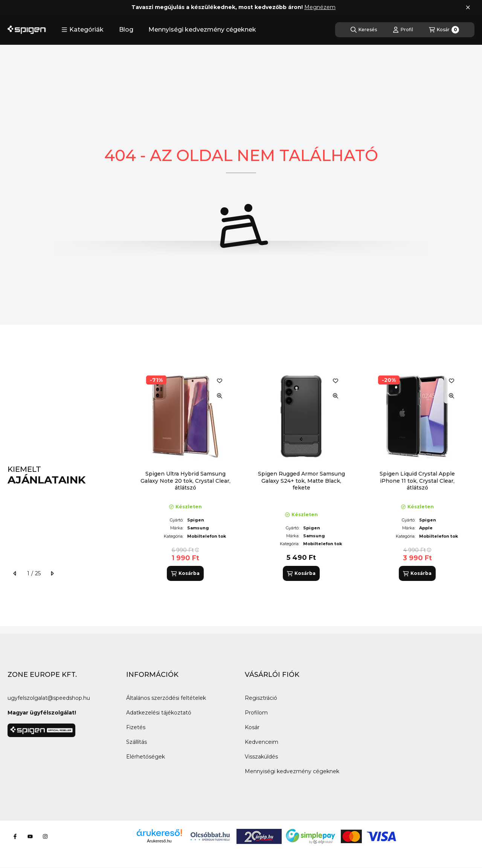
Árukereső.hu (159, 841)
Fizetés (136, 727)
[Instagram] (45, 836)
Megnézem (320, 7)
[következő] (52, 573)
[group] (303, 475)
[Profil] (403, 30)
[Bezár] (468, 8)
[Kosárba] (185, 573)
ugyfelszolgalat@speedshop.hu (49, 698)
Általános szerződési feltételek (166, 698)
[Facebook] (15, 836)
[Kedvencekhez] (220, 381)
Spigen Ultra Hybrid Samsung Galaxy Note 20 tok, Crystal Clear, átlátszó (185, 480)
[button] (82, 30)
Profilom (256, 713)
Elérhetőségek (146, 757)
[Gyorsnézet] (220, 396)
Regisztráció (261, 698)
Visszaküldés (261, 757)
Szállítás (137, 742)
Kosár (252, 727)
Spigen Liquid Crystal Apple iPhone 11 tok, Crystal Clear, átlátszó (417, 480)
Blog (126, 30)
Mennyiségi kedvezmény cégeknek (202, 30)
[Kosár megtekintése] (444, 30)
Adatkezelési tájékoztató (159, 713)
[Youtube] (30, 836)
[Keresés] (364, 30)
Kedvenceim (262, 742)
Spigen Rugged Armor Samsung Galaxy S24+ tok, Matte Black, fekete (301, 480)
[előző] (15, 573)
